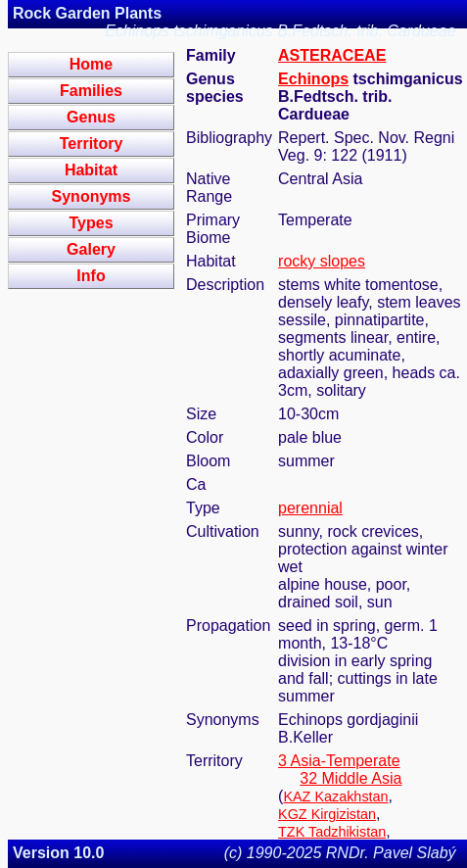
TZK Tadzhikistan (332, 832)
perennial (310, 508)
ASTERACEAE (332, 55)
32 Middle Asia (350, 778)
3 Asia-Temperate (339, 761)
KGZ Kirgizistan (327, 814)
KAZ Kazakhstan (335, 796)
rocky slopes (322, 261)
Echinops (313, 79)
